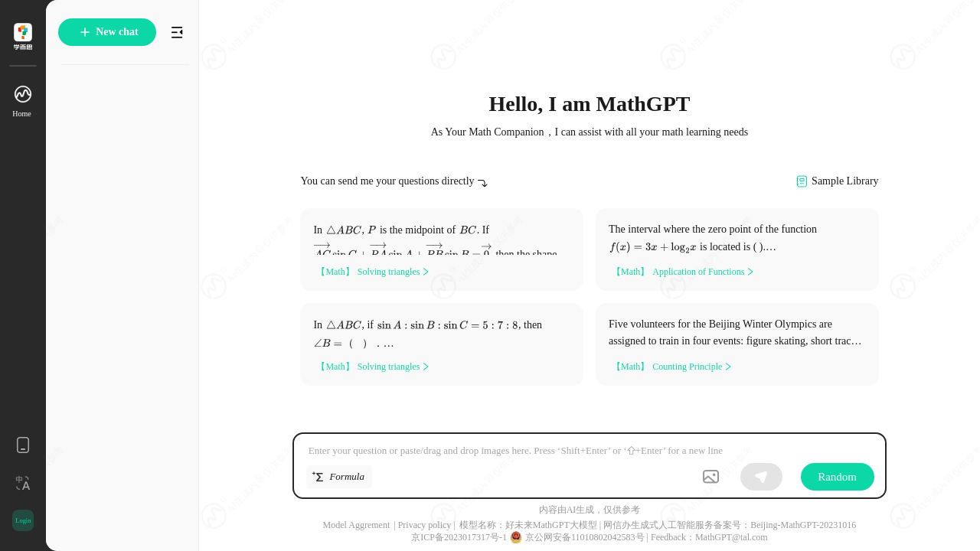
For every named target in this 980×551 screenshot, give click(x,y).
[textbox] (582, 450)
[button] (710, 477)
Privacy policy (425, 525)
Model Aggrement (357, 525)
